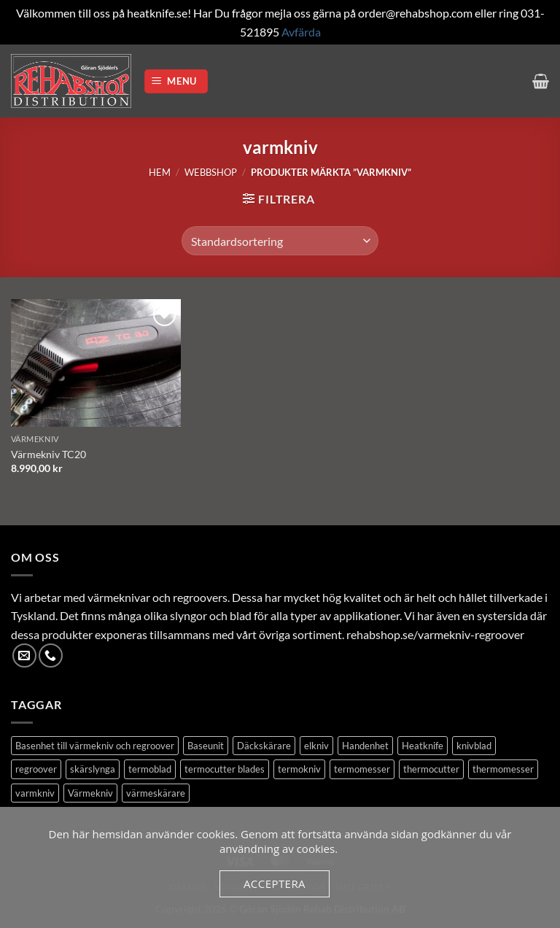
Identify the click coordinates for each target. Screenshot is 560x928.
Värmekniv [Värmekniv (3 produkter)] (90, 793)
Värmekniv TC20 (48, 454)
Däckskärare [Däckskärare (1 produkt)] (264, 746)
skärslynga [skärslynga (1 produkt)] (93, 769)
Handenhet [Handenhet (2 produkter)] (365, 746)
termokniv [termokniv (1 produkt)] (299, 769)
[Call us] (51, 656)
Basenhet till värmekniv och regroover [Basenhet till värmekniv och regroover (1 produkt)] (95, 746)
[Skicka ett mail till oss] (24, 656)
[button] (176, 81)
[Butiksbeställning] (280, 241)
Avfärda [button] (301, 32)
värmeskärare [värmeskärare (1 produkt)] (156, 793)
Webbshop (211, 172)
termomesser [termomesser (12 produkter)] (362, 769)
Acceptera (275, 883)
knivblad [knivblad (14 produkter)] (474, 746)
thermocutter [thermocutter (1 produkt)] (431, 769)
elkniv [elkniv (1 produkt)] (316, 746)
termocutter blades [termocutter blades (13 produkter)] (225, 769)
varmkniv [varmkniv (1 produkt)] (35, 793)
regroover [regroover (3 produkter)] (36, 769)
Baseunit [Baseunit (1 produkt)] (206, 746)
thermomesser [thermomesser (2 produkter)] (503, 769)
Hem (160, 172)
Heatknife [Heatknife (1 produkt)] (423, 746)
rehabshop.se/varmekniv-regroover (435, 634)
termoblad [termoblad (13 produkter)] (150, 769)
